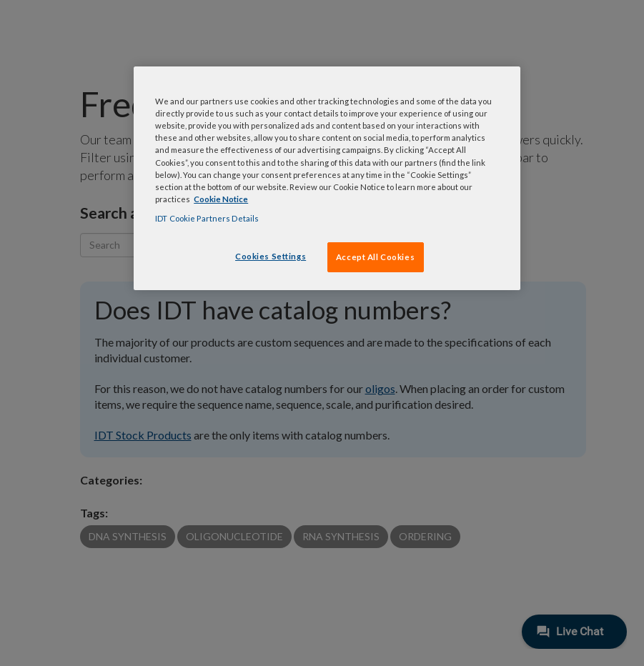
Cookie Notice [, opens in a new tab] (221, 199)
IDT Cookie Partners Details (207, 218)
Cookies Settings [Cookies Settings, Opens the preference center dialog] (271, 256)
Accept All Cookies (375, 257)
